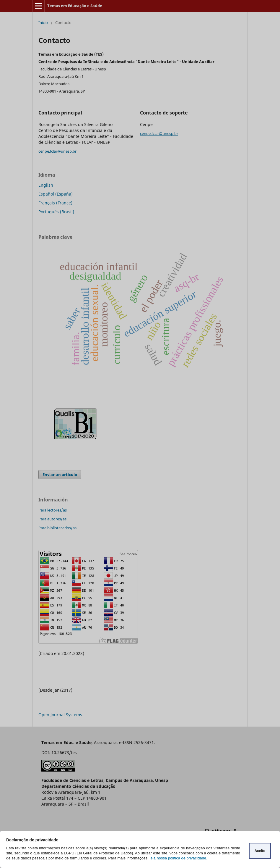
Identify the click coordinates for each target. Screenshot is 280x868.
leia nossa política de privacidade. (179, 858)
